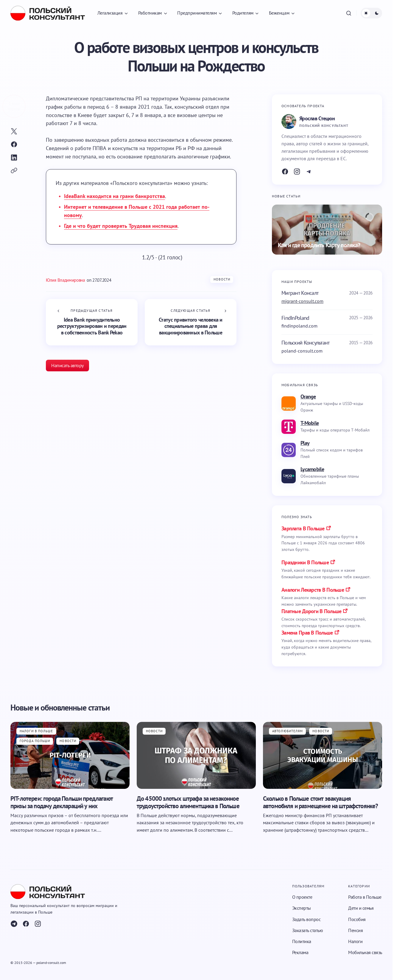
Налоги (355, 941)
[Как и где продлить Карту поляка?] (327, 230)
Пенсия (355, 930)
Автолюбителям (288, 731)
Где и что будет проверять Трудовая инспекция (121, 226)
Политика (302, 941)
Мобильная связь (365, 952)
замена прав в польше (307, 633)
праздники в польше (305, 562)
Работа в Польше (365, 897)
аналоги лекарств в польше (313, 590)
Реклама (300, 952)
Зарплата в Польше (303, 528)
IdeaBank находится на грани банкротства (115, 196)
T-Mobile (310, 423)
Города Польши (35, 741)
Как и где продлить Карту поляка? (319, 245)
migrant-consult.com (302, 301)
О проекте (302, 897)
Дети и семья (361, 908)
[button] (349, 13)
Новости (222, 279)
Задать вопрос (306, 919)
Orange (308, 396)
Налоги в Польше (36, 731)
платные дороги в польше (311, 611)
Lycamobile (312, 469)
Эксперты (302, 908)
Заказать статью (308, 930)
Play (305, 443)
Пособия (357, 919)
